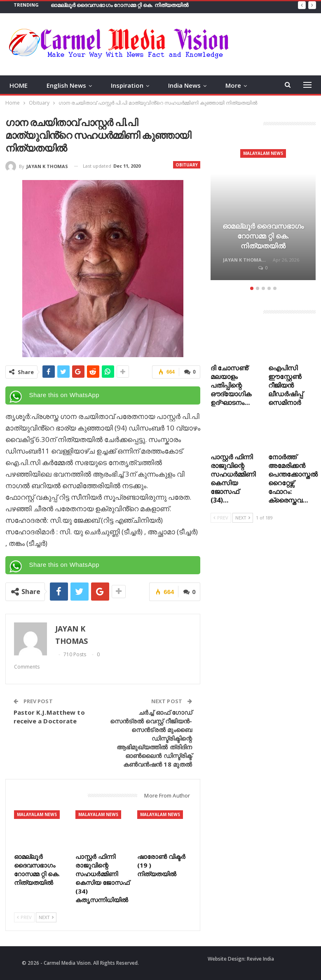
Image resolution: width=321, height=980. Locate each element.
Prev (24, 917)
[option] (263, 211)
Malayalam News (37, 814)
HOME (19, 85)
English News (66, 85)
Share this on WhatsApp (64, 395)
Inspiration (127, 85)
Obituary (187, 165)
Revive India (260, 959)
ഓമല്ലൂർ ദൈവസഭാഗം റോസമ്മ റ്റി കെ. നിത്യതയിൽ (120, 5)
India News (184, 85)
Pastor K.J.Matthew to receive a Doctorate (49, 717)
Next (46, 917)
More (233, 85)
